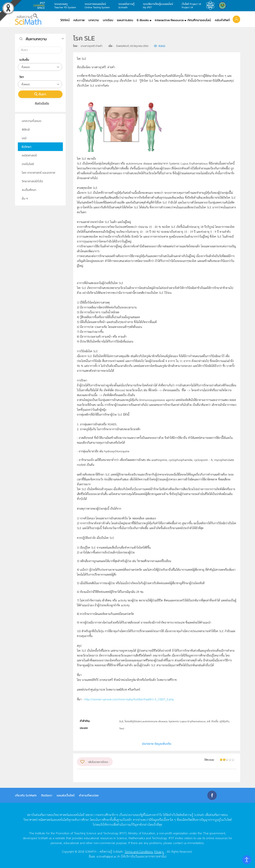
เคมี (24, 138)
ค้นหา (40, 94)
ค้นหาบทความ (36, 39)
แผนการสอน (125, 20)
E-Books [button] (143, 20)
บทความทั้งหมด (32, 121)
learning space (40, 5)
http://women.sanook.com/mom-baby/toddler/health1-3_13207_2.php (129, 699)
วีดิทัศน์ (65, 20)
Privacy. (159, 851)
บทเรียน (108, 20)
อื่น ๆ (25, 198)
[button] (236, 19)
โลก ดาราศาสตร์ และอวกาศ (38, 173)
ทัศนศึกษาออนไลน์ (199, 20)
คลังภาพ (79, 20)
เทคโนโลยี (28, 164)
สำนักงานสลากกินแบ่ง (223, 5)
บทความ (94, 20)
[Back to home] (28, 19)
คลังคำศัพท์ (222, 20)
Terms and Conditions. (139, 851)
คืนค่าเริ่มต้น (40, 103)
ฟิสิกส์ (26, 129)
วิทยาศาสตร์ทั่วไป (32, 181)
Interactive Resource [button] (169, 20)
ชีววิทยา (26, 147)
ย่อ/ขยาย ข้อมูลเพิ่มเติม (157, 744)
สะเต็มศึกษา (29, 190)
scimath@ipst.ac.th (108, 856)
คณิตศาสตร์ (29, 155)
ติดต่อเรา (47, 795)
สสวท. (211, 5)
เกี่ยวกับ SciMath (26, 795)
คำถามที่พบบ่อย (89, 795)
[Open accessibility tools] (247, 860)
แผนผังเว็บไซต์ (66, 795)
